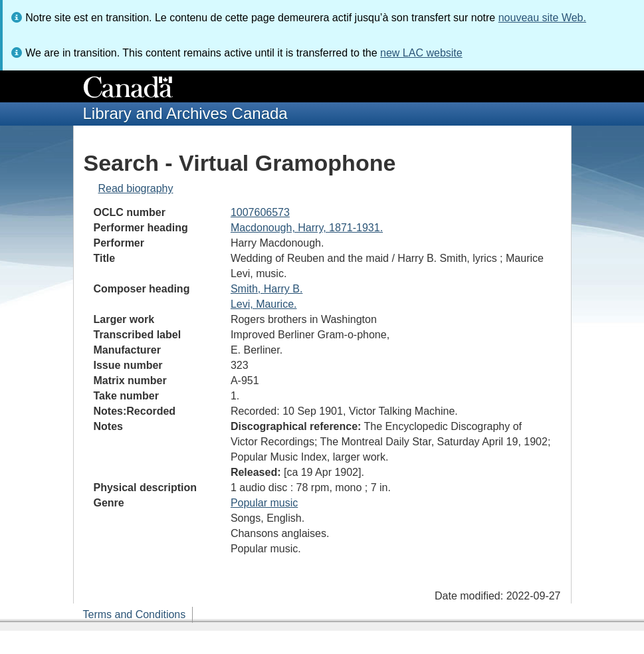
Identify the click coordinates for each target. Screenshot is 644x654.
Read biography (136, 188)
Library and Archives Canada (185, 113)
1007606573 (260, 212)
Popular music (264, 503)
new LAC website (421, 53)
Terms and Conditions (135, 614)
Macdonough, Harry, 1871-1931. (307, 228)
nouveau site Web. (542, 18)
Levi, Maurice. (264, 304)
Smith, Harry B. (267, 289)
